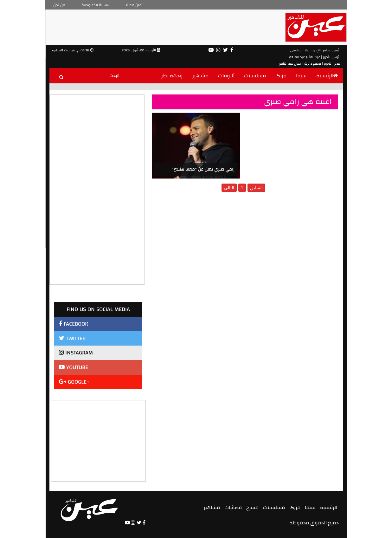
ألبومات (226, 76)
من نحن (59, 5)
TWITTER (72, 338)
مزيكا (281, 76)
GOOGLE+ (74, 382)
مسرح (252, 508)
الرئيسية (327, 76)
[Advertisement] (99, 440)
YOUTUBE (74, 367)
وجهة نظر (172, 76)
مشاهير (200, 76)
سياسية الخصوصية (96, 5)
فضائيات (233, 508)
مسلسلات (255, 76)
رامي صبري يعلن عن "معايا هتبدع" (203, 169)
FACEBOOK (74, 324)
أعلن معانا (134, 5)
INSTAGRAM (76, 353)
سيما (301, 76)
